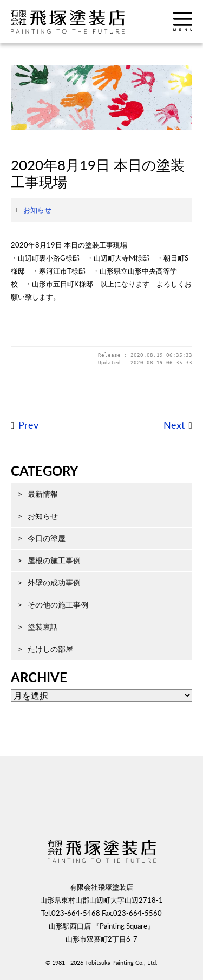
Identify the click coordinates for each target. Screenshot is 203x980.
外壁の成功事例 (54, 582)
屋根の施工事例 (54, 560)
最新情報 (43, 494)
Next (174, 425)
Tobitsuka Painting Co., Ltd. (121, 962)
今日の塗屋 (47, 538)
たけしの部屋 (50, 649)
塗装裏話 (43, 627)
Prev (28, 425)
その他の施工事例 (58, 605)
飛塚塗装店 (78, 22)
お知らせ (37, 210)
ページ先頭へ (102, 805)
